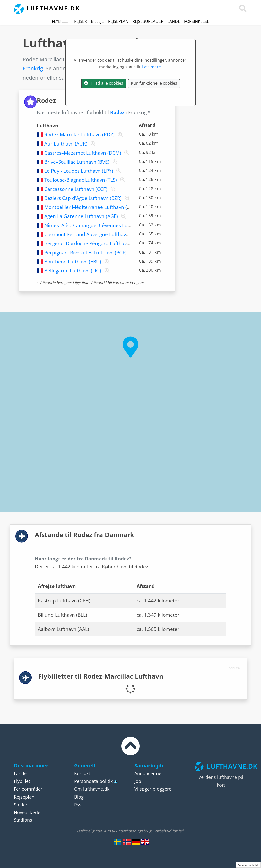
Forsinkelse (197, 21)
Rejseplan (118, 21)
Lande (174, 21)
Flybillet (61, 21)
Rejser (81, 21)
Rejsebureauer (148, 21)
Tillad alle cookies (104, 83)
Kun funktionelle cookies (154, 83)
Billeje (97, 21)
